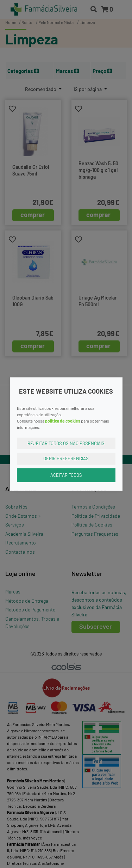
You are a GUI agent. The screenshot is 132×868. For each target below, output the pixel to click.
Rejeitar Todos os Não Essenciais (66, 443)
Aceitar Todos (66, 475)
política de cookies (63, 420)
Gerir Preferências (66, 458)
